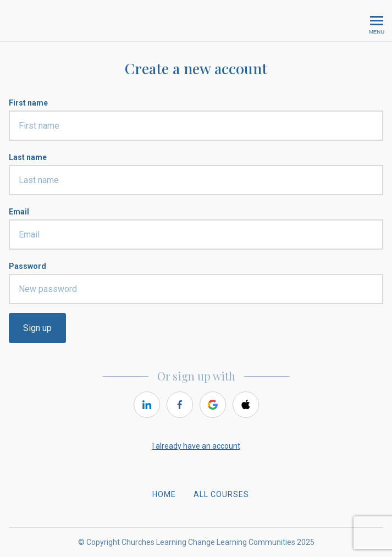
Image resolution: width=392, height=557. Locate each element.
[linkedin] (147, 405)
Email (19, 212)
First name (28, 103)
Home (164, 494)
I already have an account (196, 446)
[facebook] (180, 405)
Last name (28, 157)
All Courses (221, 494)
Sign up (37, 328)
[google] (213, 405)
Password (27, 266)
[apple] (246, 405)
